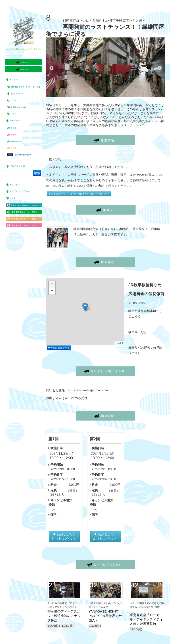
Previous (52, 68)
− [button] (52, 291)
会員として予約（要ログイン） (64, 536)
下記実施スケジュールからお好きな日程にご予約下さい (79, 194)
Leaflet (119, 343)
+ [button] (52, 284)
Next (160, 68)
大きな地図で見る (59, 348)
